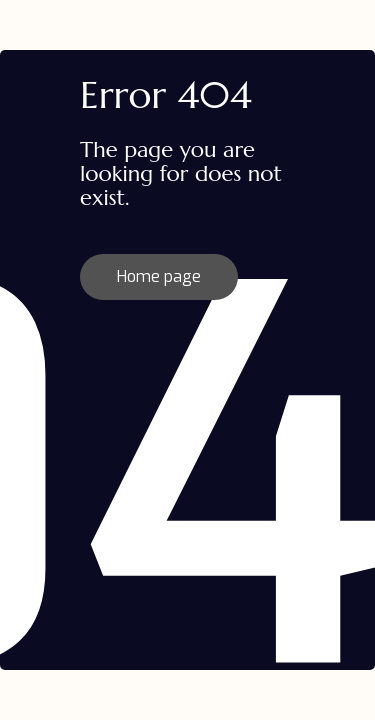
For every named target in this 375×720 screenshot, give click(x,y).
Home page (159, 276)
